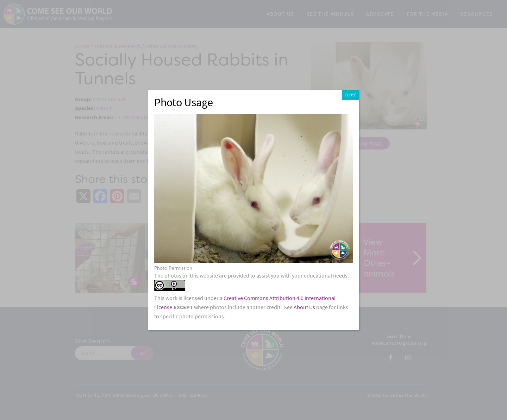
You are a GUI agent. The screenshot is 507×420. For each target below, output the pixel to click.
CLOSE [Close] (350, 95)
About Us (304, 307)
